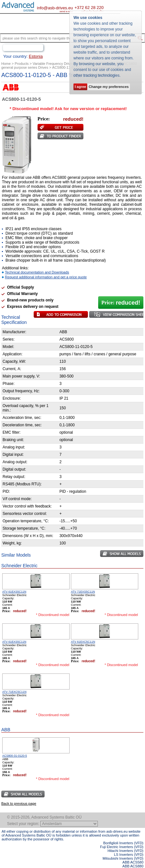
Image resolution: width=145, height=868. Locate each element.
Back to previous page (19, 803)
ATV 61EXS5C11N (14, 592)
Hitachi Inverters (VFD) (125, 851)
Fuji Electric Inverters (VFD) (122, 847)
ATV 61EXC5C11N (83, 642)
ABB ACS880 (133, 866)
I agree (80, 87)
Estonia (36, 56)
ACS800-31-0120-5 (15, 756)
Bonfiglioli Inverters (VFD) (123, 843)
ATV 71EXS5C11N (83, 592)
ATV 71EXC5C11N (14, 692)
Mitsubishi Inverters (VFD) (123, 858)
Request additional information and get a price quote (46, 277)
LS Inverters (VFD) (129, 855)
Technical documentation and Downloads (37, 272)
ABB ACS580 (133, 862)
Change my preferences (109, 87)
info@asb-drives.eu (55, 8)
